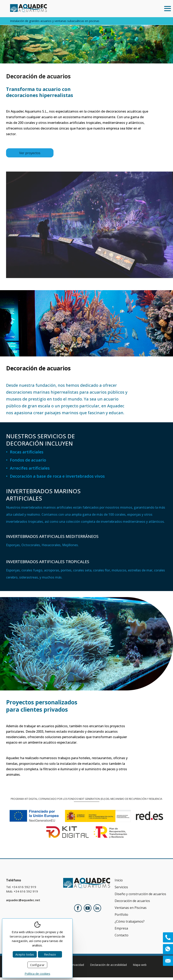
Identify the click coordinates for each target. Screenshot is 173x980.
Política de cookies (37, 974)
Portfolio (121, 917)
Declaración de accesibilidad (108, 967)
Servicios (121, 890)
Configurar (37, 965)
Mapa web (140, 967)
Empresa (121, 931)
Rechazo (50, 954)
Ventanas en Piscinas (131, 910)
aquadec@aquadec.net (23, 903)
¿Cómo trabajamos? (130, 924)
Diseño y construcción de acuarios (140, 897)
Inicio (119, 883)
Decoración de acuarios (132, 903)
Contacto (122, 938)
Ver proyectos (30, 156)
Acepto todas (25, 954)
